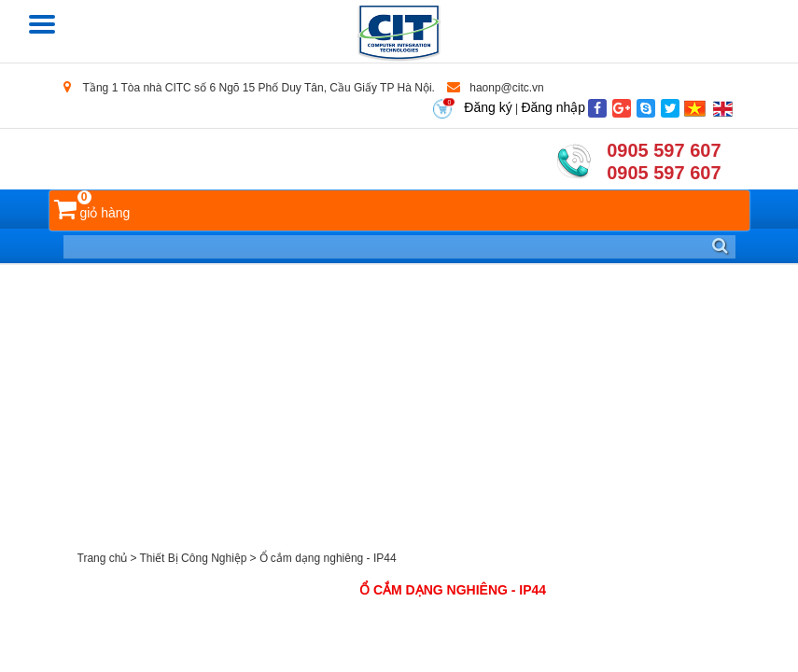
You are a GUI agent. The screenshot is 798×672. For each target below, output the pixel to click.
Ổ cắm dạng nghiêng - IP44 (328, 558)
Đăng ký (488, 107)
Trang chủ (103, 558)
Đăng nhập (553, 107)
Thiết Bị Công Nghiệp (193, 558)
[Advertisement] (399, 405)
